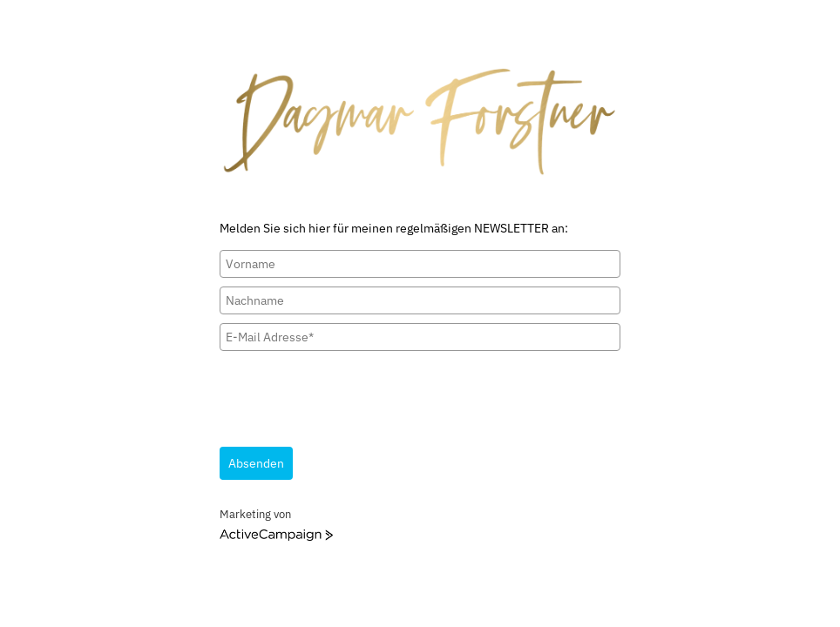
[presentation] (352, 394)
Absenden (256, 463)
